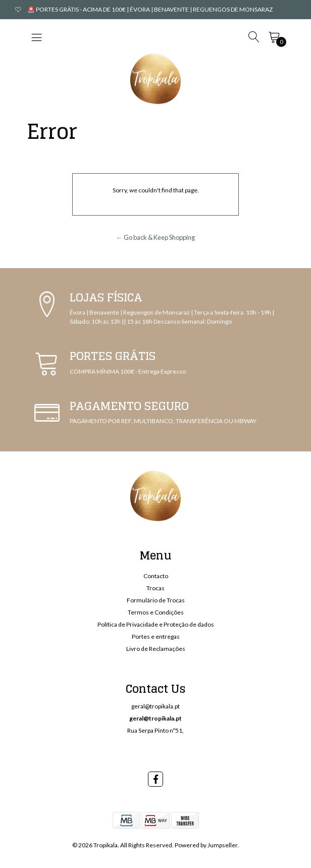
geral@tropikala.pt (155, 706)
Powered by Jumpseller (206, 845)
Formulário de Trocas (156, 600)
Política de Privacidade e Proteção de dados (156, 624)
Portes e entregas (156, 636)
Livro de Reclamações (156, 649)
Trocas (155, 588)
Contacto (156, 576)
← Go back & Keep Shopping (155, 237)
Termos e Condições (156, 612)
